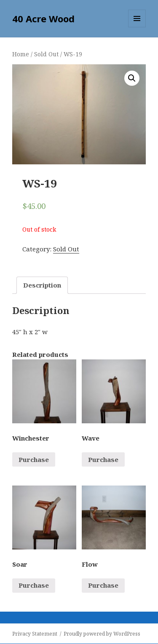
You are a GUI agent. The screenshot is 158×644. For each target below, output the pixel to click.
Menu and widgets (137, 27)
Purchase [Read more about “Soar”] (34, 585)
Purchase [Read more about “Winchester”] (34, 459)
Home (21, 54)
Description (42, 285)
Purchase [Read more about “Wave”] (103, 459)
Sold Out (46, 54)
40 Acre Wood (43, 18)
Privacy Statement (35, 634)
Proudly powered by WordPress (102, 634)
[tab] (42, 285)
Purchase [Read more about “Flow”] (103, 585)
